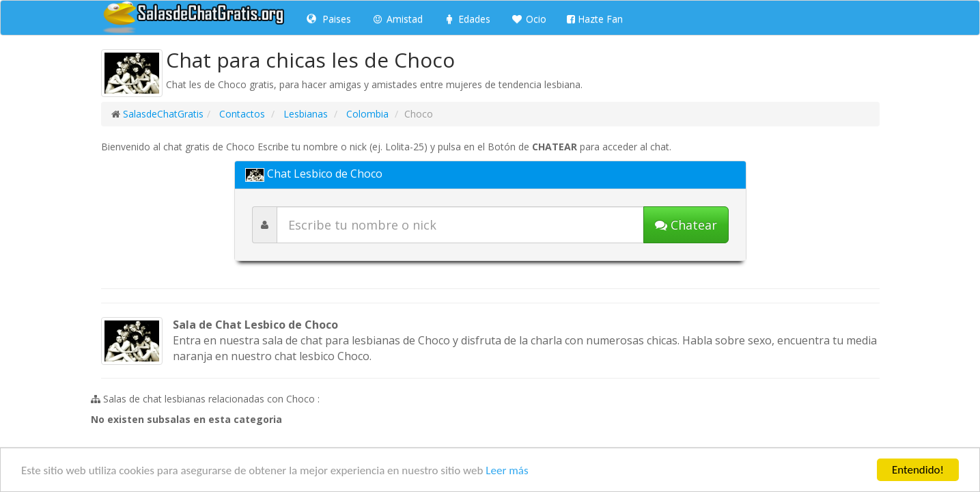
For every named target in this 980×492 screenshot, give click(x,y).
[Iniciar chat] (686, 225)
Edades (467, 19)
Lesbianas (304, 114)
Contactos (241, 114)
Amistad (397, 19)
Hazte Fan (595, 19)
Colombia (366, 114)
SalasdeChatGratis (163, 114)
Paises (329, 19)
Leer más (507, 470)
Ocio (529, 19)
